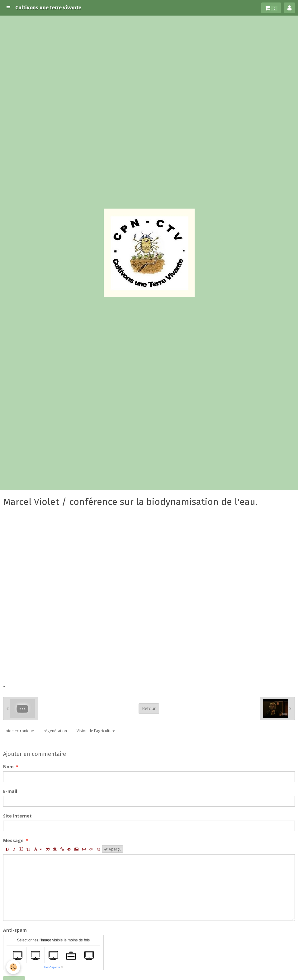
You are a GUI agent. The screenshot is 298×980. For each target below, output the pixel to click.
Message (13, 840)
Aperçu (113, 849)
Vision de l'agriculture (96, 731)
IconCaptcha (52, 967)
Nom (8, 767)
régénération (55, 731)
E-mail (10, 791)
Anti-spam (15, 930)
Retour (149, 708)
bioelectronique (20, 731)
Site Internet (17, 816)
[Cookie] (13, 967)
